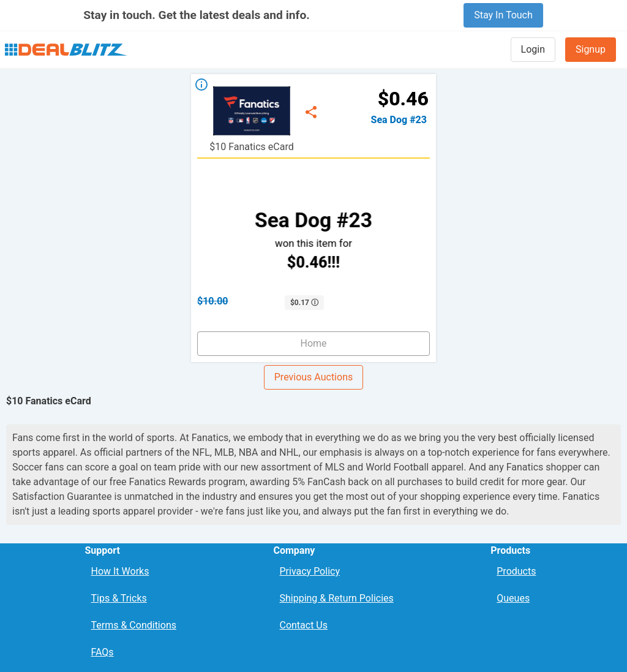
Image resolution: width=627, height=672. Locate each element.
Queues (513, 598)
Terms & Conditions (133, 625)
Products (516, 571)
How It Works (120, 571)
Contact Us (303, 625)
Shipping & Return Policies (336, 598)
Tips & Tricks (118, 598)
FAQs (102, 652)
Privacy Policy (310, 571)
